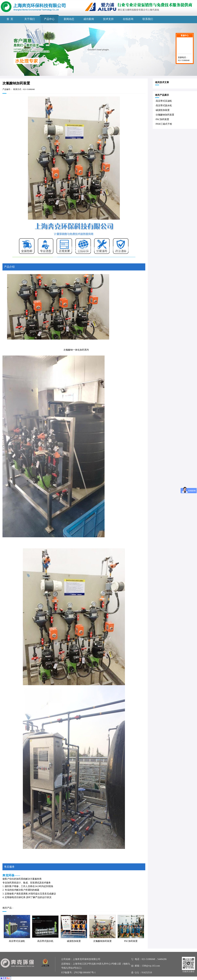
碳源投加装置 (74, 941)
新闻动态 (69, 19)
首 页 (10, 19)
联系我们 (148, 19)
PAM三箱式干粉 (164, 124)
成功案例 (89, 19)
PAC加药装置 (131, 941)
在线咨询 (128, 19)
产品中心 (49, 19)
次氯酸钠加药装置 (102, 941)
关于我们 (30, 19)
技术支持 (108, 19)
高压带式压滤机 (17, 941)
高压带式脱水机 (45, 941)
